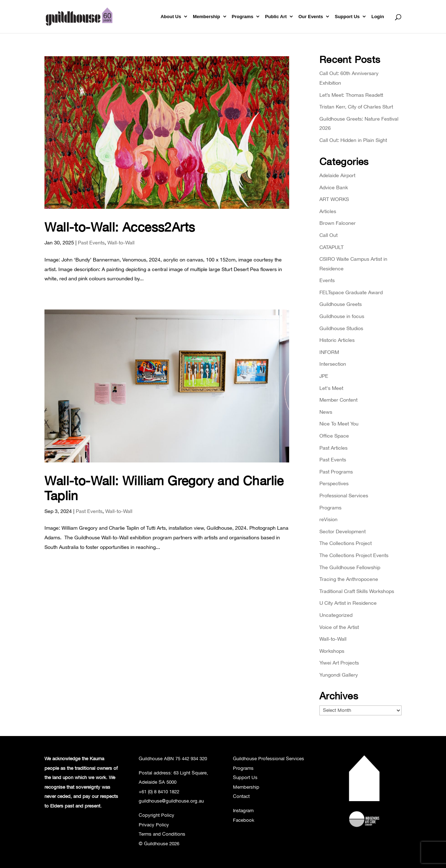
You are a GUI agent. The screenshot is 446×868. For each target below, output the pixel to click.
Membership (206, 17)
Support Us (347, 17)
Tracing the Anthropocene (349, 579)
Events (327, 280)
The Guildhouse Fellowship (350, 567)
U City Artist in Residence (348, 603)
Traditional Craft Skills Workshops (357, 591)
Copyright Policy (156, 815)
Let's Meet (331, 388)
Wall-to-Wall (121, 242)
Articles (328, 211)
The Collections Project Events (354, 555)
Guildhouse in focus (342, 316)
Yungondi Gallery (339, 675)
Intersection (333, 364)
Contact (241, 796)
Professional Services (344, 495)
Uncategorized (336, 615)
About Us (171, 17)
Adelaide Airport (337, 175)
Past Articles (333, 448)
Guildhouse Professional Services (269, 758)
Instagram (243, 810)
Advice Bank (334, 187)
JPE (324, 376)
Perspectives (334, 483)
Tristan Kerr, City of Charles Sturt (356, 107)
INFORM (329, 352)
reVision (328, 519)
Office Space (334, 436)
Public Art (276, 17)
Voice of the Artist (339, 627)
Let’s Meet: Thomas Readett (351, 95)
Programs (243, 17)
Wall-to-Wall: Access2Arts (120, 227)
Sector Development (343, 531)
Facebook (244, 820)
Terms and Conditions (162, 834)
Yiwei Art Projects (339, 663)
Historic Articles (337, 340)
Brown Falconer (338, 223)
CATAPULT (331, 247)
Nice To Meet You (339, 424)
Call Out (328, 235)
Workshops (332, 651)
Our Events (311, 17)
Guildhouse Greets (341, 304)
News (326, 412)
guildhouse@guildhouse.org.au (171, 801)
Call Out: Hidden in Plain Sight (353, 140)
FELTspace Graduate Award (351, 292)
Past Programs (336, 472)
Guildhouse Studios (341, 328)
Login (378, 17)
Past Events (91, 242)
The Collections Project (346, 543)
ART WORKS (334, 199)
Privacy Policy (154, 825)
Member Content (338, 400)
